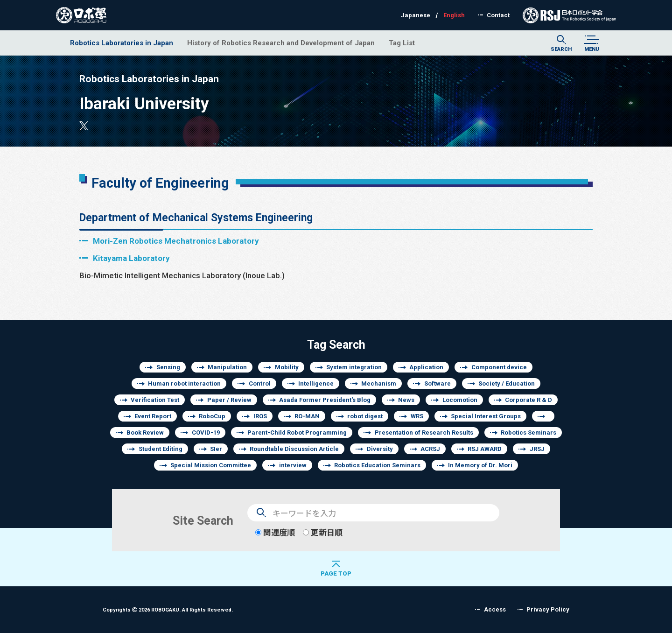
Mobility (287, 367)
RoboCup (212, 416)
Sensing (168, 367)
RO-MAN (307, 416)
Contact (498, 15)
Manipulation (227, 367)
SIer (216, 449)
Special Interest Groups (486, 416)
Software (437, 383)
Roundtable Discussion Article (294, 449)
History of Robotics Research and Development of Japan (281, 43)
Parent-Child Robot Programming (297, 433)
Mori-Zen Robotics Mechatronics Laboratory (176, 241)
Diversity (380, 449)
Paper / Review (229, 400)
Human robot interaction (184, 383)
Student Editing (161, 449)
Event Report (153, 416)
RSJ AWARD (485, 449)
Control (260, 383)
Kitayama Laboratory (131, 258)
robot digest (365, 416)
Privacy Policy (548, 609)
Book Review (145, 433)
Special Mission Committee (211, 465)
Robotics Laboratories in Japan (122, 43)
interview (293, 465)
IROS (260, 416)
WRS (417, 416)
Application (426, 367)
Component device (499, 367)
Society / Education (507, 383)
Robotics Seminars (528, 433)
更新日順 (323, 532)
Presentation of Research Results (424, 433)
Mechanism (379, 383)
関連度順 (275, 532)
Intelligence (316, 383)
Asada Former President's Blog (325, 400)
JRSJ (537, 449)
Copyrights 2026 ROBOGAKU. (168, 609)
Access (495, 609)
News (406, 400)
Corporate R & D (528, 400)
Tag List (402, 43)
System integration (354, 367)
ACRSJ (430, 449)
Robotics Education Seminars (377, 465)
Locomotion (460, 400)
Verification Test (155, 400)
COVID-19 (206, 433)
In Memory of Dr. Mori (480, 465)
